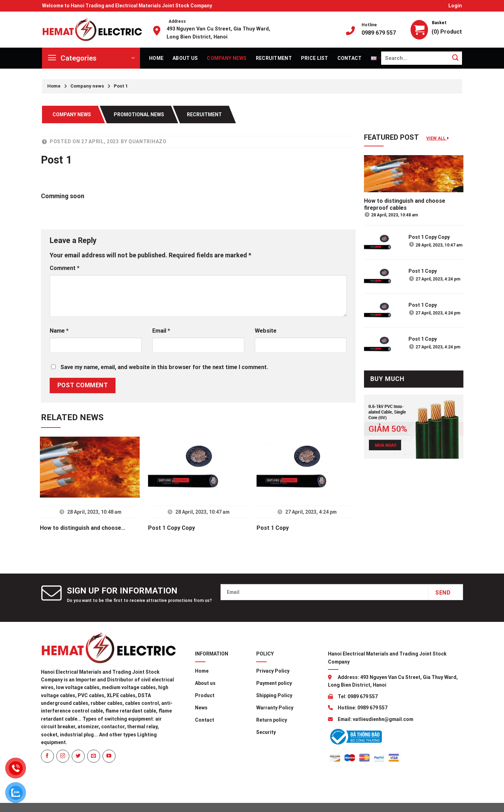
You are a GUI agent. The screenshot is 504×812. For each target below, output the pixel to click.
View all (437, 138)
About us (185, 58)
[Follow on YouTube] (109, 756)
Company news (227, 58)
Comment (65, 268)
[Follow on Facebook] (47, 756)
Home (156, 58)
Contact (350, 58)
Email (161, 331)
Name (59, 331)
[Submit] (456, 58)
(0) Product (447, 32)
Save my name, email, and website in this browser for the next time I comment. (164, 367)
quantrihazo (148, 141)
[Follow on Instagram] (63, 756)
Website (266, 331)
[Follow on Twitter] (78, 756)
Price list (315, 58)
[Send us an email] (94, 756)
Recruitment (274, 58)
